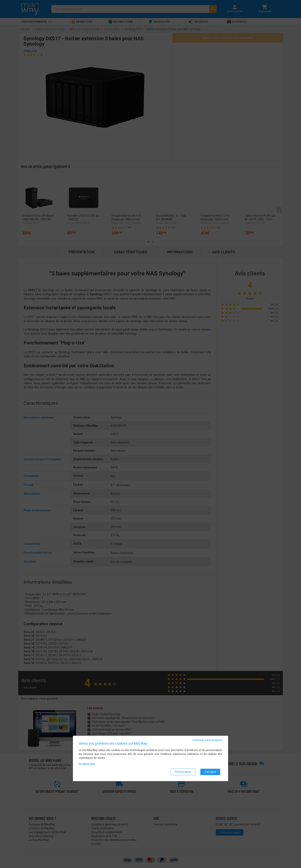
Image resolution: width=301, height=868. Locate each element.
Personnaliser (183, 772)
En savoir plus (87, 764)
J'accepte (210, 772)
